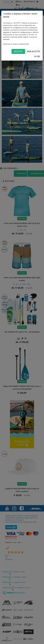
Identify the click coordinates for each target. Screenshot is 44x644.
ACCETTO (18, 51)
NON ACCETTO (34, 51)
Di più (37, 57)
